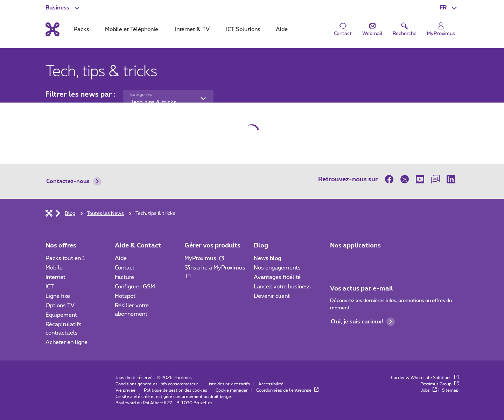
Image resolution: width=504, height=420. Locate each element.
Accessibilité (271, 384)
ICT (50, 287)
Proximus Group (439, 384)
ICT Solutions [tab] (243, 29)
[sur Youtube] (420, 179)
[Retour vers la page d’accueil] (52, 29)
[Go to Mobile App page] (356, 260)
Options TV (60, 306)
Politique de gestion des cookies (176, 390)
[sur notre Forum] (435, 179)
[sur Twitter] (405, 179)
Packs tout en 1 (65, 258)
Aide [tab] (282, 29)
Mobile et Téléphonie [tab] (132, 29)
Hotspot (125, 296)
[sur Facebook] (391, 179)
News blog (267, 258)
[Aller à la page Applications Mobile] (336, 260)
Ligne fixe (58, 296)
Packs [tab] (81, 29)
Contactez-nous (74, 181)
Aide (121, 258)
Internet (55, 277)
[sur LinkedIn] (451, 179)
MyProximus (204, 258)
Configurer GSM (135, 287)
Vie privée (125, 390)
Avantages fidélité (277, 277)
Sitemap (450, 390)
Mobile (54, 268)
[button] (449, 8)
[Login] (441, 30)
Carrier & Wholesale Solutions (425, 378)
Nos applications (355, 246)
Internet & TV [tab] (192, 29)
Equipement (61, 315)
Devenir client (272, 296)
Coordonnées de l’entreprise (287, 390)
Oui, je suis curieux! (363, 322)
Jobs (429, 390)
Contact (125, 268)
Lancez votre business (282, 287)
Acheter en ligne (66, 342)
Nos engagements (277, 268)
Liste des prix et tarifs (228, 384)
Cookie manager (232, 390)
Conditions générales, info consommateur (157, 384)
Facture (124, 277)
